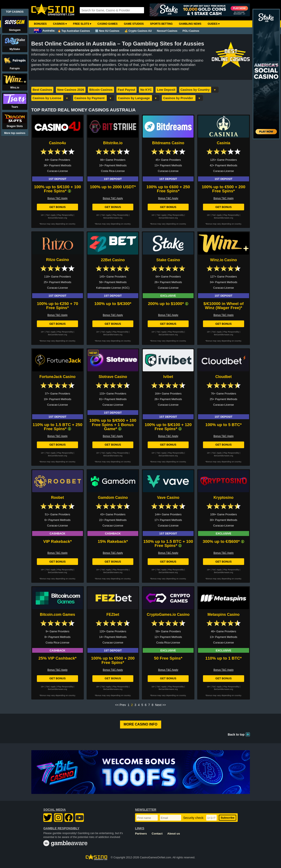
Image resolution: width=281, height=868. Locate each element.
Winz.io (15, 88)
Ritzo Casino (58, 260)
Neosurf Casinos (167, 31)
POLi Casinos (191, 31)
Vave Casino (168, 498)
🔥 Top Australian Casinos (74, 31)
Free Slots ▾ (82, 24)
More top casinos (15, 133)
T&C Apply (51, 215)
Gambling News (190, 24)
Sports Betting (161, 24)
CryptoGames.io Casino (168, 615)
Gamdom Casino (113, 498)
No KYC (146, 90)
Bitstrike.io (113, 143)
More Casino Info (140, 724)
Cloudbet (224, 377)
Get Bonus (57, 207)
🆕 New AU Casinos (107, 31)
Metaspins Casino (224, 615)
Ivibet (168, 377)
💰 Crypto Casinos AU (138, 31)
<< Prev (120, 705)
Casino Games (108, 24)
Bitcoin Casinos (101, 90)
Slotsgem (15, 30)
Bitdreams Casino (168, 143)
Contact (157, 834)
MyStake (15, 49)
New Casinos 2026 (71, 90)
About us (174, 834)
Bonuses (40, 24)
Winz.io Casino (223, 260)
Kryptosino (223, 498)
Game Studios (134, 24)
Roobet (58, 498)
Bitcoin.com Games (57, 615)
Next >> (161, 705)
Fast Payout (126, 90)
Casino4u (58, 143)
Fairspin (15, 68)
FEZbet (113, 615)
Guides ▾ (214, 24)
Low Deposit (166, 90)
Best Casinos (42, 90)
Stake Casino (168, 260)
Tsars (15, 107)
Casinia (224, 143)
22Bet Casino (113, 260)
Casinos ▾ (60, 24)
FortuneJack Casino (57, 377)
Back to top (236, 734)
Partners (141, 834)
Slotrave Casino (113, 377)
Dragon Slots (15, 126)
